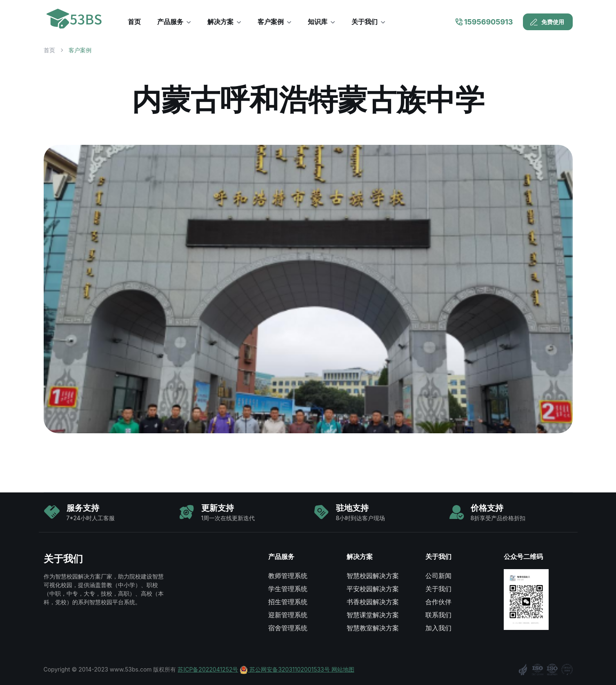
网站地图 (343, 669)
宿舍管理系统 (288, 628)
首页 (49, 50)
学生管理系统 (288, 589)
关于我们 (438, 589)
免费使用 (547, 22)
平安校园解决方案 (373, 589)
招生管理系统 (288, 602)
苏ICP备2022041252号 (208, 669)
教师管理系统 (288, 576)
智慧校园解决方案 (373, 576)
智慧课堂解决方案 (373, 615)
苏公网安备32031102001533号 (285, 669)
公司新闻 (438, 576)
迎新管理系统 (288, 615)
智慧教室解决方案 (373, 628)
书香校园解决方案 (373, 602)
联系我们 (438, 615)
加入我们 (438, 628)
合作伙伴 (438, 602)
